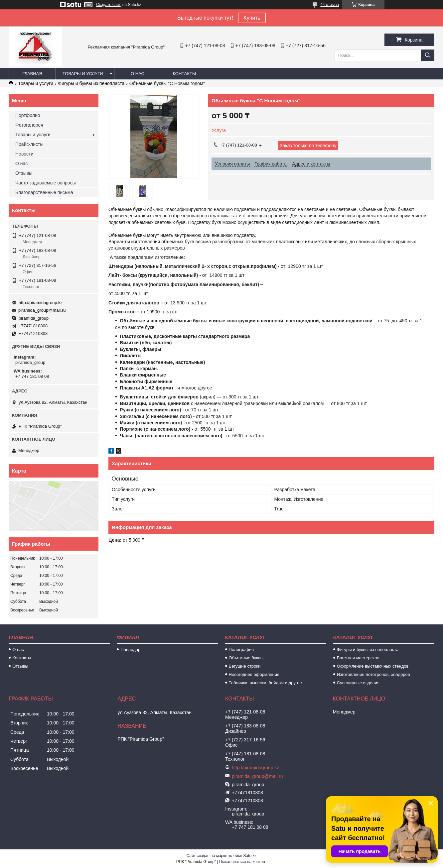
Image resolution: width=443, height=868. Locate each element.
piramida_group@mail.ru (42, 310)
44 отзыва (330, 5)
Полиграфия (241, 650)
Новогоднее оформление (254, 674)
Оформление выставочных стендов (373, 666)
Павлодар (130, 650)
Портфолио (28, 115)
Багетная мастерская (358, 658)
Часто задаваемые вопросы (46, 183)
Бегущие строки (245, 666)
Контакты (184, 74)
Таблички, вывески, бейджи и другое (265, 683)
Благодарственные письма (44, 192)
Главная (32, 74)
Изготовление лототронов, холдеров (373, 674)
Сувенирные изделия (358, 683)
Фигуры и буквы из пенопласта (91, 83)
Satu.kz (250, 856)
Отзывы (24, 173)
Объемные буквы (246, 658)
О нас (138, 74)
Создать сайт (108, 5)
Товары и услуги (83, 74)
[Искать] (428, 55)
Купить (252, 18)
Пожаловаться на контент (243, 862)
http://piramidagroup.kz (41, 303)
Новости (24, 154)
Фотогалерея (29, 125)
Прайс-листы (29, 144)
